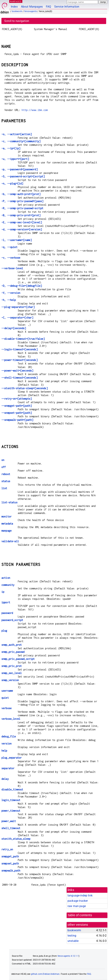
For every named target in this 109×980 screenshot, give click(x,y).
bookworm (17, 11)
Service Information (67, 7)
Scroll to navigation (17, 21)
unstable (73, 941)
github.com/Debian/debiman (45, 974)
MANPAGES (16, 1)
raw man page (77, 906)
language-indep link (80, 895)
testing (72, 936)
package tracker (78, 901)
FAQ (48, 7)
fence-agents (31, 11)
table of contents (80, 915)
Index (14, 7)
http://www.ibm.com (35, 110)
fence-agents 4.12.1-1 (68, 956)
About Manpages (32, 7)
